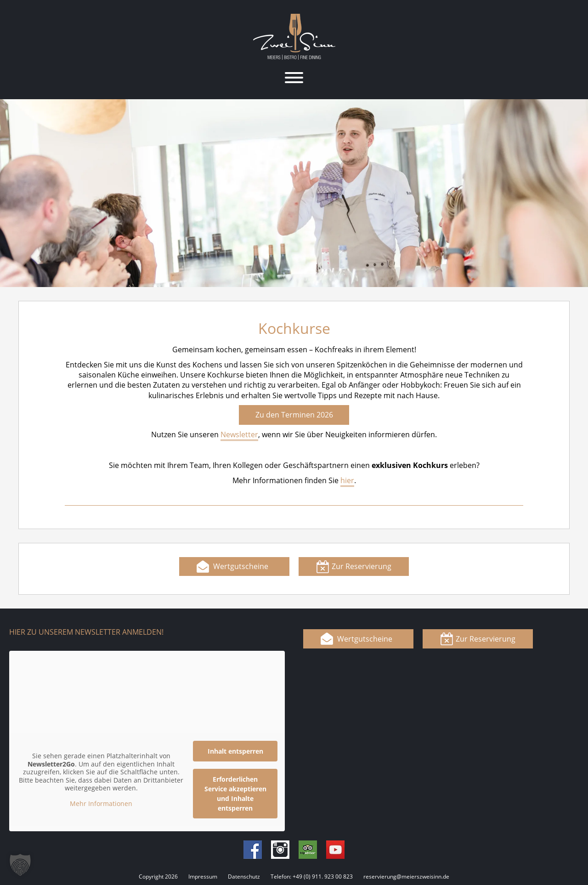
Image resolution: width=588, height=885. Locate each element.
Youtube (335, 850)
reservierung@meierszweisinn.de (406, 877)
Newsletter (239, 434)
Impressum (203, 877)
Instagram (280, 850)
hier (347, 480)
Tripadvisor (308, 850)
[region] (294, 193)
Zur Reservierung (362, 566)
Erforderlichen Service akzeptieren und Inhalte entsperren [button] (235, 794)
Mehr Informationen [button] (101, 803)
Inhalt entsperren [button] (235, 751)
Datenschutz (244, 877)
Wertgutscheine (241, 566)
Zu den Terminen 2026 (294, 415)
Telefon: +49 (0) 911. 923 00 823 (312, 877)
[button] (20, 865)
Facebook (253, 850)
